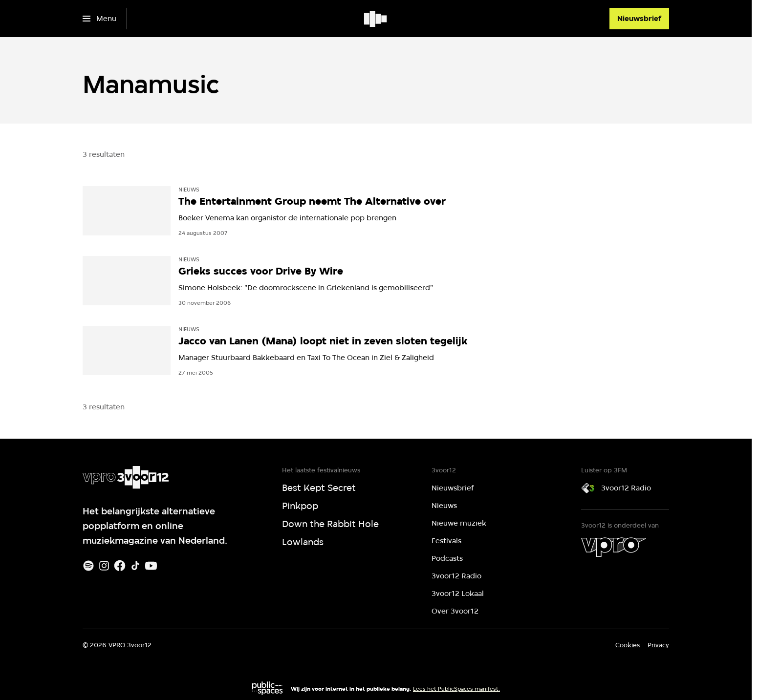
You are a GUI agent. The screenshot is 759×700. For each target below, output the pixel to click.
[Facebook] (120, 566)
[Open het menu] (99, 19)
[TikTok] (135, 566)
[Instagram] (104, 566)
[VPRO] (613, 547)
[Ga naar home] (376, 19)
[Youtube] (151, 566)
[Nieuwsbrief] (639, 19)
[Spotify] (88, 566)
